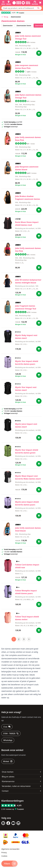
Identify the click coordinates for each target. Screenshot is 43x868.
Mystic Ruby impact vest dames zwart (26, 337)
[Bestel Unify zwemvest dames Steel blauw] (39, 542)
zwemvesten (8, 26)
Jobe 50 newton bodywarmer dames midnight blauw (28, 281)
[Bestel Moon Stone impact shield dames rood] (39, 236)
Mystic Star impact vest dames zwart (26, 389)
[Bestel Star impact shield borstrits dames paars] (39, 375)
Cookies (4, 856)
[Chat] (7, 727)
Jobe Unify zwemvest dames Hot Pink (28, 250)
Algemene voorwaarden (10, 849)
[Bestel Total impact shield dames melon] (39, 630)
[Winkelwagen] (40, 3)
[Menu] (3, 3)
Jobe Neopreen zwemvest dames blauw (27, 168)
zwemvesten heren (24, 26)
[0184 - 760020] (11, 733)
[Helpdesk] (35, 3)
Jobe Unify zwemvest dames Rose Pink (28, 139)
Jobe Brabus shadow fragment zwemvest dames (28, 198)
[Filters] (9, 864)
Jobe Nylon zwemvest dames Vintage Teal (28, 96)
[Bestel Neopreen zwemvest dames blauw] (39, 184)
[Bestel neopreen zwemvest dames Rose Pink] (39, 83)
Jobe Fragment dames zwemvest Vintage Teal (26, 307)
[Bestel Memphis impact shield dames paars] (39, 604)
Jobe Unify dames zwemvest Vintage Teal (28, 37)
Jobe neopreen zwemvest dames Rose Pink (27, 67)
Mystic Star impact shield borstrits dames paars (27, 363)
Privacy (4, 852)
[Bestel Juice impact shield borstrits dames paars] (39, 516)
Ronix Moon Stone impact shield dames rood (27, 224)
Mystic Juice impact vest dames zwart (26, 425)
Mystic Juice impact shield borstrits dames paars (27, 503)
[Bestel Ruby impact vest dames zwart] (39, 349)
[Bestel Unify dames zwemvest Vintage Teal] (39, 53)
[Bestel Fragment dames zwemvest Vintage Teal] (39, 323)
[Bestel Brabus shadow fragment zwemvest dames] (39, 210)
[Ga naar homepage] (21, 3)
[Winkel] (9, 3)
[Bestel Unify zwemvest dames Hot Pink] (39, 268)
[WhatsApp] (8, 740)
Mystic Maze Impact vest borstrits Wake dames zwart (28, 477)
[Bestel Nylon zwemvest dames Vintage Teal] (39, 114)
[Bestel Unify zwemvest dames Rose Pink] (39, 155)
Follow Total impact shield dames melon (27, 618)
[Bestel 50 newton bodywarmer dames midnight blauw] (39, 294)
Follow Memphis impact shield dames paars (26, 592)
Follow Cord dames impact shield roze (27, 566)
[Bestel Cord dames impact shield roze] (39, 578)
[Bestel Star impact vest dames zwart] (39, 401)
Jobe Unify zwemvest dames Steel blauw (28, 529)
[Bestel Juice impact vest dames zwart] (39, 438)
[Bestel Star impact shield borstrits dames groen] (39, 464)
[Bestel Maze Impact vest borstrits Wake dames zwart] (39, 490)
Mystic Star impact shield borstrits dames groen (27, 451)
